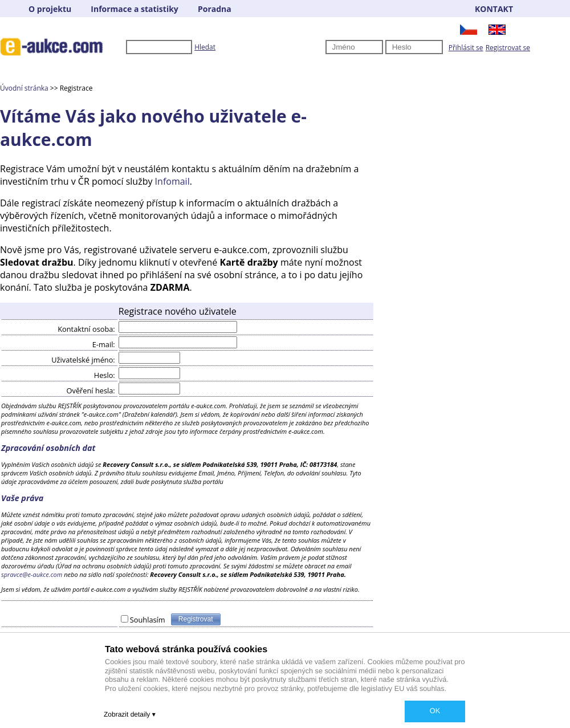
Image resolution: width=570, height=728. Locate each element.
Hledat (205, 47)
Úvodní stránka (24, 88)
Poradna (215, 9)
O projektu (50, 9)
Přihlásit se (466, 48)
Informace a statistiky (134, 9)
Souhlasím (148, 620)
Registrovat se (508, 48)
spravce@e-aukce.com (32, 574)
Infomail (172, 181)
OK (435, 711)
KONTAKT (494, 9)
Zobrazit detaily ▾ (130, 714)
